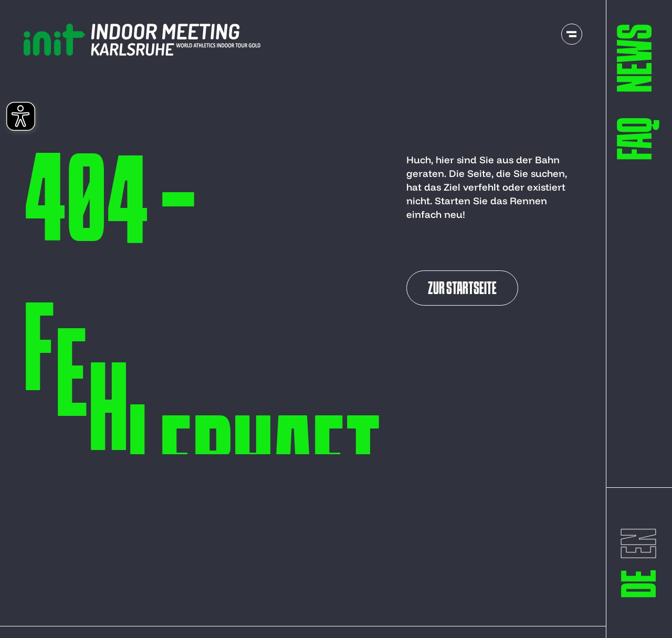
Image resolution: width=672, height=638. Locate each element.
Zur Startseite (462, 289)
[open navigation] (572, 34)
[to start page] (142, 40)
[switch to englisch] (640, 543)
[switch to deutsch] (640, 584)
